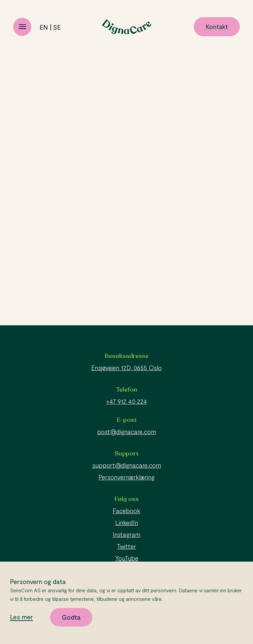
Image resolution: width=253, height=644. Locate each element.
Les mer (21, 617)
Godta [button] (71, 617)
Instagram (126, 534)
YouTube (127, 558)
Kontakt (217, 27)
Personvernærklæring (126, 477)
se (57, 27)
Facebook (126, 511)
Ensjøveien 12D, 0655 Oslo (126, 368)
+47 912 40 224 (126, 401)
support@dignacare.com (127, 465)
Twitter (126, 546)
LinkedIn (127, 523)
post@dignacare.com (127, 432)
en (44, 27)
